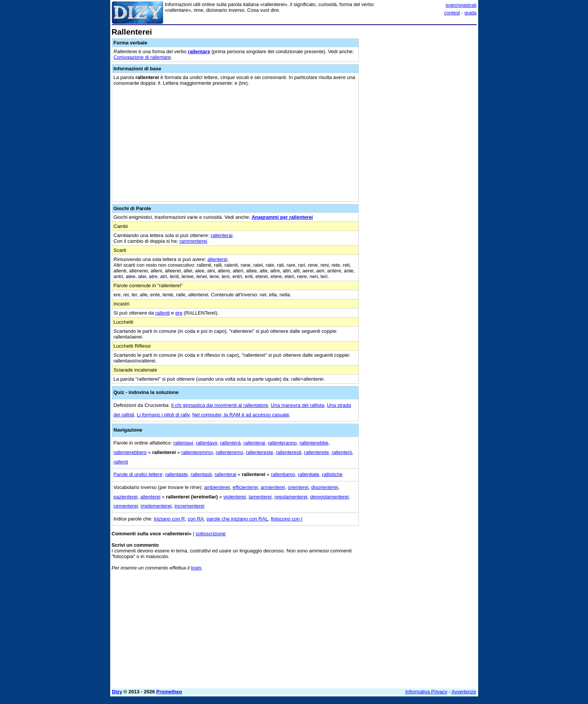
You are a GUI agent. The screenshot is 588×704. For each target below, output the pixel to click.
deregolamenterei (329, 497)
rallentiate (308, 474)
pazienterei (126, 497)
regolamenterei (291, 497)
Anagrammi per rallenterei (282, 217)
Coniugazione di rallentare (142, 57)
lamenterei (260, 497)
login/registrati (461, 5)
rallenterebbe (314, 443)
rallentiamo (283, 474)
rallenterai (221, 235)
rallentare (199, 51)
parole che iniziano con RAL (238, 519)
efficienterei (245, 487)
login (196, 568)
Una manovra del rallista (298, 405)
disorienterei (325, 487)
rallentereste (260, 452)
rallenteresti (289, 452)
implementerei (156, 506)
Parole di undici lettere (138, 474)
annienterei (273, 487)
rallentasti (201, 474)
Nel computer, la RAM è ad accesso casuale (241, 415)
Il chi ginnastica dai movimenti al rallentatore (220, 405)
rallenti (162, 313)
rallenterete (316, 452)
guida (471, 13)
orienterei (298, 487)
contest (452, 13)
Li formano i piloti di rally (163, 415)
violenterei (235, 497)
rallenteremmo (197, 452)
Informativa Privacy (426, 692)
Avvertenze (464, 692)
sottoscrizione (210, 534)
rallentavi (183, 443)
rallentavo (206, 443)
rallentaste (176, 474)
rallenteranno (282, 443)
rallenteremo (229, 452)
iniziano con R (170, 519)
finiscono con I (287, 519)
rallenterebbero (130, 452)
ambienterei (217, 487)
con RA (196, 519)
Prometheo (169, 692)
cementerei (126, 506)
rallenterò (342, 452)
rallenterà (230, 443)
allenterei (218, 259)
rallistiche (332, 474)
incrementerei (189, 506)
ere (179, 313)
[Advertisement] (420, 142)
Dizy (117, 692)
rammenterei (193, 241)
